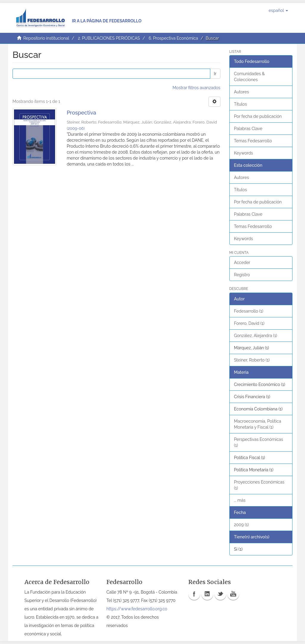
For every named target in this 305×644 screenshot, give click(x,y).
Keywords (244, 153)
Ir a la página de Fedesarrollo (107, 21)
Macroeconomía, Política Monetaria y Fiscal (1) (258, 424)
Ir (215, 74)
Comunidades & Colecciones (249, 77)
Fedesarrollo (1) (249, 311)
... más (240, 500)
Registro (242, 275)
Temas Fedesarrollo (253, 141)
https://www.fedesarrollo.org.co (137, 609)
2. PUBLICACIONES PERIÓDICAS (109, 38)
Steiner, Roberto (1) (252, 360)
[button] (278, 10)
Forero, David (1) (249, 323)
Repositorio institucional (46, 38)
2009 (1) (242, 525)
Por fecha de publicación (258, 116)
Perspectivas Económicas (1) (259, 442)
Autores (242, 92)
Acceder (242, 262)
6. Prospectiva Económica (173, 38)
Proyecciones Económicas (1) (259, 485)
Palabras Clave (248, 129)
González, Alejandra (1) (256, 336)
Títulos (241, 104)
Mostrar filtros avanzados (196, 88)
